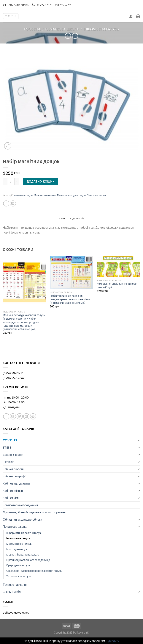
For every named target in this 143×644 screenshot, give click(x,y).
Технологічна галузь (19, 576)
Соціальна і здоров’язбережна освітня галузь (34, 571)
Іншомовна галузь (101, 29)
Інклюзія (8, 462)
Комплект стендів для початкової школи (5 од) (117, 285)
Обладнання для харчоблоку (22, 519)
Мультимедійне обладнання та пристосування (34, 512)
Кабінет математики (16, 483)
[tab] (63, 218)
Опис (63, 218)
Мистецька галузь (17, 549)
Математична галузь (45, 195)
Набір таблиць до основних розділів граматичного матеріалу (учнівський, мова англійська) (70, 299)
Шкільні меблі (12, 592)
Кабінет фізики (13, 491)
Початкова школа (62, 29)
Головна (32, 29)
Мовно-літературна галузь (71, 195)
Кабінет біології (13, 469)
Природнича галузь (18, 565)
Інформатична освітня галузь (24, 533)
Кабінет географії (15, 476)
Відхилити (113, 641)
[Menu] (11, 16)
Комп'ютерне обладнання (20, 505)
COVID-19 (10, 440)
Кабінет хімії (11, 498)
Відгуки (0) (77, 218)
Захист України (13, 455)
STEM (7, 447)
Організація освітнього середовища (28, 560)
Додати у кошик (40, 181)
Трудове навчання (15, 585)
